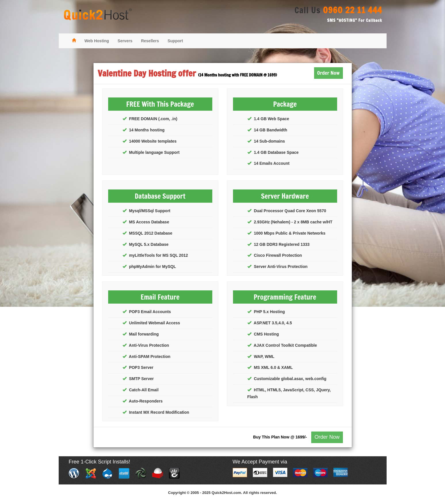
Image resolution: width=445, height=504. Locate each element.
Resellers (150, 41)
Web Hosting (97, 41)
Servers (125, 41)
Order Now (329, 73)
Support (175, 41)
